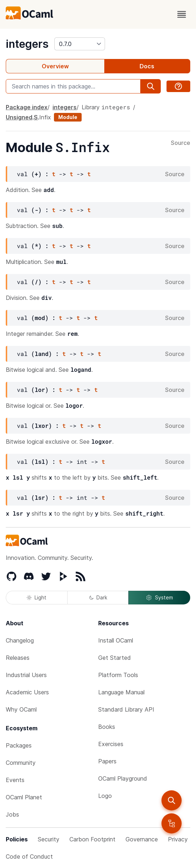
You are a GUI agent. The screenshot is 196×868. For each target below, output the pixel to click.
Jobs (12, 814)
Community (21, 763)
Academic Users (27, 692)
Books (107, 727)
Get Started (115, 658)
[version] (80, 44)
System (159, 598)
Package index (27, 107)
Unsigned (19, 117)
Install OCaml (116, 640)
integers (27, 44)
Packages (19, 745)
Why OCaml (21, 709)
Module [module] (68, 117)
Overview (55, 66)
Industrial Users (26, 675)
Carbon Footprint (92, 839)
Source (181, 143)
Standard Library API (126, 709)
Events (15, 780)
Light (37, 597)
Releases (18, 658)
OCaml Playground (123, 778)
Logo (105, 796)
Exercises (111, 744)
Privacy (178, 839)
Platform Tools (118, 675)
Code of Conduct (29, 856)
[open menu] (182, 14)
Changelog (20, 640)
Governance (142, 839)
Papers (107, 761)
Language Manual (121, 692)
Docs (147, 66)
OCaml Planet (24, 797)
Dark (98, 597)
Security (49, 839)
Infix (45, 117)
